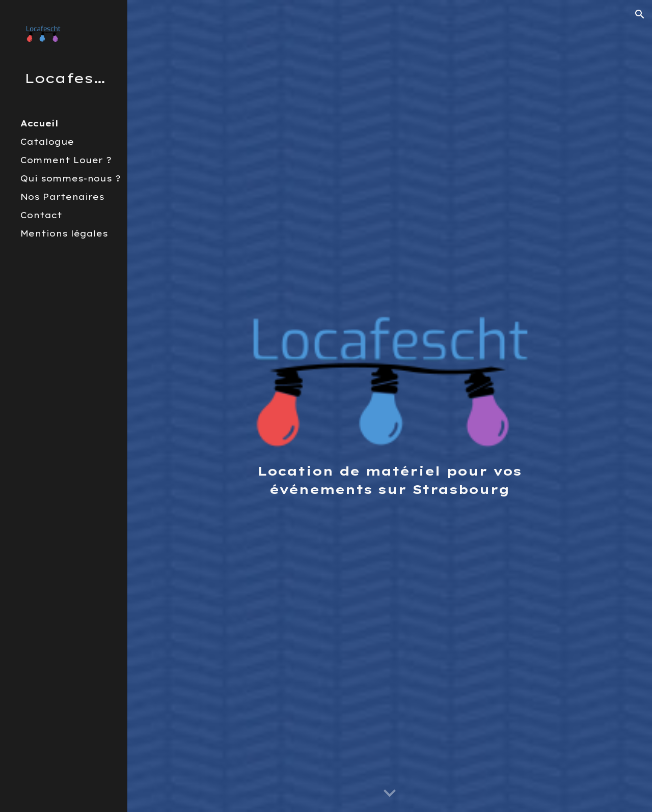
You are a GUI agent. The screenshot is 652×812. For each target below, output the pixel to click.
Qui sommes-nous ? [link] (71, 178)
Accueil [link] (39, 123)
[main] (389, 480)
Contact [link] (41, 215)
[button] (640, 14)
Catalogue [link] (47, 142)
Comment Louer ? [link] (66, 160)
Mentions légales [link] (64, 233)
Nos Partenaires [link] (62, 197)
